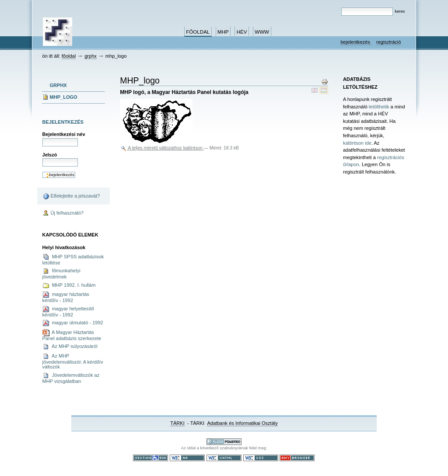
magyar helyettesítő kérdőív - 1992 (68, 311)
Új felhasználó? (63, 213)
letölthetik (379, 107)
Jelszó (50, 155)
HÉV (242, 32)
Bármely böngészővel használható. (297, 458)
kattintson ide (357, 143)
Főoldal (198, 32)
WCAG (187, 458)
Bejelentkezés (356, 42)
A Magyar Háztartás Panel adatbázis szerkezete (72, 335)
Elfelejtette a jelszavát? (71, 196)
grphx (91, 56)
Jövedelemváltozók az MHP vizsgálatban (71, 378)
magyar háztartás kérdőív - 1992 (66, 297)
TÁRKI (177, 423)
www (262, 32)
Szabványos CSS (261, 458)
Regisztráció (388, 42)
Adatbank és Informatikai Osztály (242, 423)
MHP (223, 32)
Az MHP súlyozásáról (70, 347)
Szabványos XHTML (224, 458)
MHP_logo (64, 97)
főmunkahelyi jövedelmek (61, 273)
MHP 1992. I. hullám (69, 285)
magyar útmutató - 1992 (73, 323)
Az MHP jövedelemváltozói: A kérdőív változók (73, 361)
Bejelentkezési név (64, 134)
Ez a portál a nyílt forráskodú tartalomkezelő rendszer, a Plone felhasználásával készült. (224, 442)
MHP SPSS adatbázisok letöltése (73, 259)
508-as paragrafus (150, 458)
